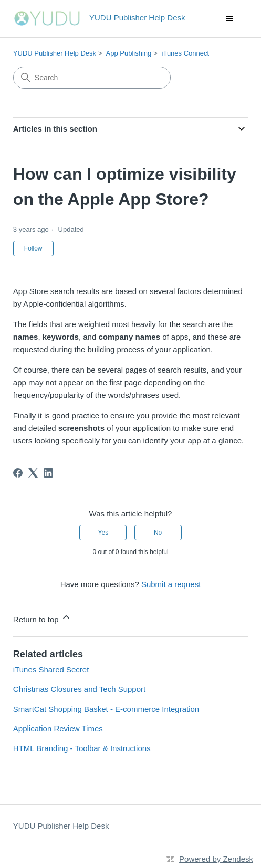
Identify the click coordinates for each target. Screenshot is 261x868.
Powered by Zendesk (216, 859)
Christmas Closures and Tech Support (79, 689)
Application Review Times (58, 728)
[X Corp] (33, 473)
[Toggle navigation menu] (229, 19)
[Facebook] (18, 473)
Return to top (42, 618)
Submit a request (171, 584)
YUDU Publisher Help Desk (55, 53)
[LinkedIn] (48, 473)
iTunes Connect (186, 53)
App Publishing (129, 53)
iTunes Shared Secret (51, 670)
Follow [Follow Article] (33, 248)
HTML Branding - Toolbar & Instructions (82, 748)
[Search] (92, 78)
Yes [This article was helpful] (103, 533)
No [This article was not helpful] (158, 533)
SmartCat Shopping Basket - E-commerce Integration (106, 709)
